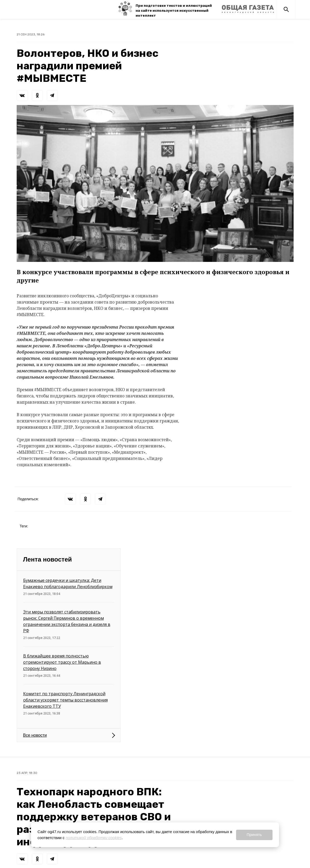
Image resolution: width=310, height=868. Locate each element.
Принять (254, 835)
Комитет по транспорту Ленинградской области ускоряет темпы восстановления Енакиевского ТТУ (65, 700)
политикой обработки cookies (94, 838)
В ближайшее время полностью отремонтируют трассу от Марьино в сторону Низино (62, 662)
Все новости (35, 735)
